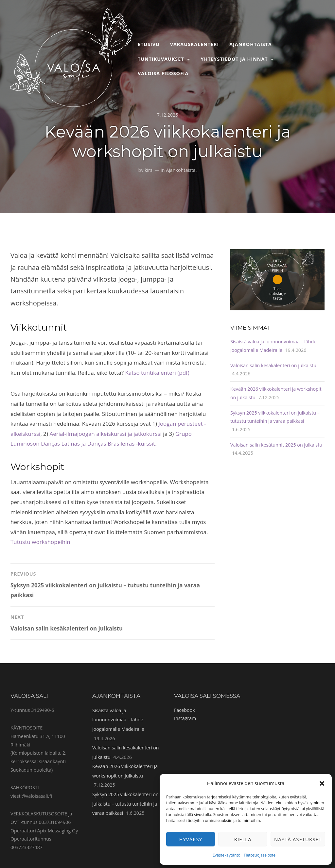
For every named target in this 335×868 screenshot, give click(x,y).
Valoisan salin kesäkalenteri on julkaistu (273, 365)
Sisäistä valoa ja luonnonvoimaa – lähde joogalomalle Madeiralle (118, 720)
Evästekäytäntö (227, 855)
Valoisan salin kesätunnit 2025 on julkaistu (276, 445)
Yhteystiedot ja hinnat (234, 59)
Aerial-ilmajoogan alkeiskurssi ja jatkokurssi (106, 434)
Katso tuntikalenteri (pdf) (157, 373)
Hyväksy (191, 839)
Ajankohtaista (251, 44)
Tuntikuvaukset (161, 59)
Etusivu (149, 44)
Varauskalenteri (195, 44)
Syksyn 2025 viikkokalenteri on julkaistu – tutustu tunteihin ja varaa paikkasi (125, 804)
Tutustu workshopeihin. (41, 542)
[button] (322, 783)
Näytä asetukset (298, 839)
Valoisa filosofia (163, 73)
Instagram (185, 718)
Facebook (185, 710)
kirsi (149, 170)
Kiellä (243, 839)
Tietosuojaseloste (260, 855)
